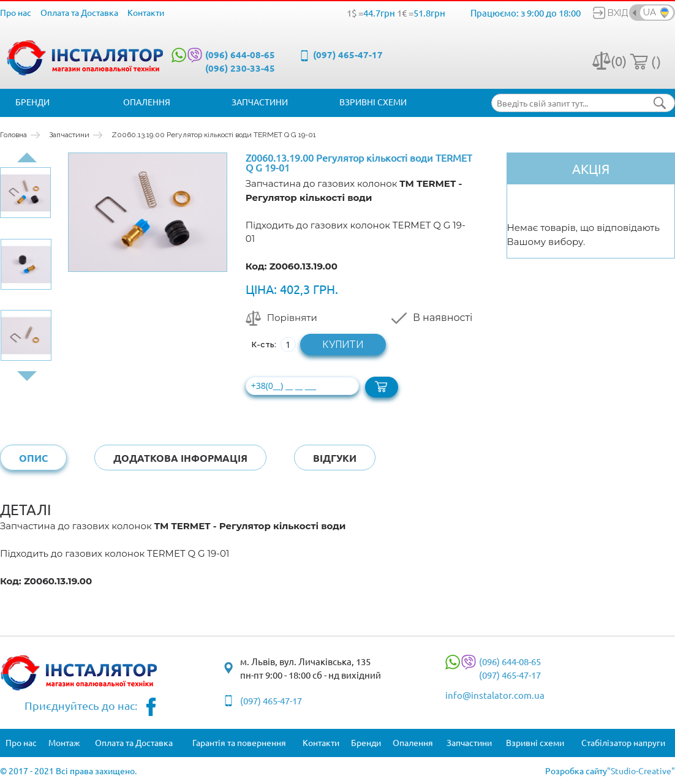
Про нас (16, 12)
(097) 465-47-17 (348, 55)
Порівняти (292, 318)
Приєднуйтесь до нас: (90, 707)
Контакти (146, 12)
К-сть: (264, 345)
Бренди (32, 102)
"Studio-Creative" (641, 771)
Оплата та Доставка (79, 12)
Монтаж (64, 742)
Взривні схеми (373, 102)
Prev (27, 157)
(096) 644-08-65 (240, 55)
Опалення (147, 102)
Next (27, 376)
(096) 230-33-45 (240, 68)
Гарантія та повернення (239, 742)
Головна (13, 135)
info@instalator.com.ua (495, 695)
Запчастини (260, 102)
